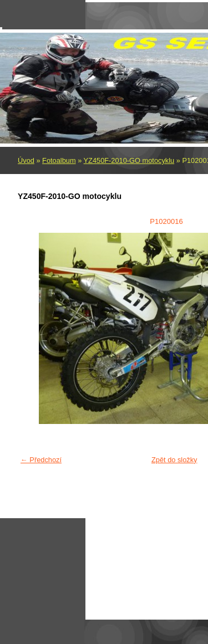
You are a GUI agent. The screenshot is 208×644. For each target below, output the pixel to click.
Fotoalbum (59, 160)
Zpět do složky (174, 460)
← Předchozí (41, 460)
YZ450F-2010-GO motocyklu (129, 160)
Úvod (26, 160)
